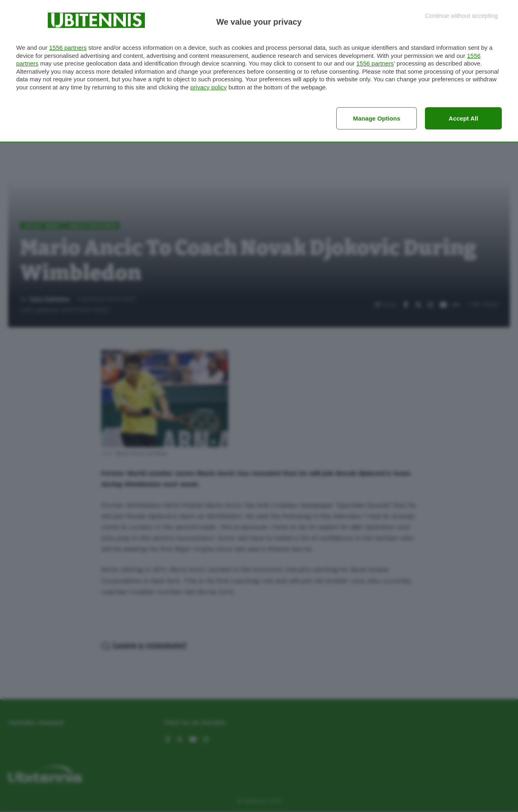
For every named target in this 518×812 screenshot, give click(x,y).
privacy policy (208, 87)
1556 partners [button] (68, 48)
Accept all (464, 118)
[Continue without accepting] (461, 16)
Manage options (377, 118)
